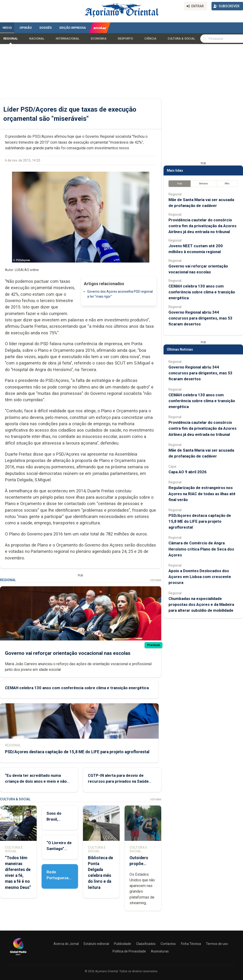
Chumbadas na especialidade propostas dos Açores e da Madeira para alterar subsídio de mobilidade (201, 604)
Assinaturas (160, 951)
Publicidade (123, 944)
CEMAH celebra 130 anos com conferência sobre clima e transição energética (77, 688)
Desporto (125, 39)
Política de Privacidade (129, 951)
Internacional (68, 39)
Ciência (150, 39)
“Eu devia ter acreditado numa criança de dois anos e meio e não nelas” (36, 781)
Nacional (37, 39)
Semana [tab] (203, 184)
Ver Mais (156, 580)
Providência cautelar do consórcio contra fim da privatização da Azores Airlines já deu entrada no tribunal (202, 226)
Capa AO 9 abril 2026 (188, 472)
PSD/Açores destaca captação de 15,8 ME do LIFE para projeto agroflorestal (77, 752)
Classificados (146, 944)
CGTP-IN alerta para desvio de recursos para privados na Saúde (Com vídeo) (118, 781)
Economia (99, 39)
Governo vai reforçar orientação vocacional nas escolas (68, 653)
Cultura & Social (181, 39)
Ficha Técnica (191, 944)
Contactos (168, 944)
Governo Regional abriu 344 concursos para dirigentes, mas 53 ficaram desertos (200, 318)
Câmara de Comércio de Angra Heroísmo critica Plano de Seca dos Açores (201, 549)
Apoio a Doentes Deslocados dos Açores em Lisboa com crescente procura (200, 577)
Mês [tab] (227, 184)
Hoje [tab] (180, 184)
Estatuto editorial (96, 944)
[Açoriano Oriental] (18, 956)
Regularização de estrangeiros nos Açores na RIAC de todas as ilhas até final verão (202, 494)
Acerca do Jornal (66, 944)
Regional (11, 39)
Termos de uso (217, 944)
